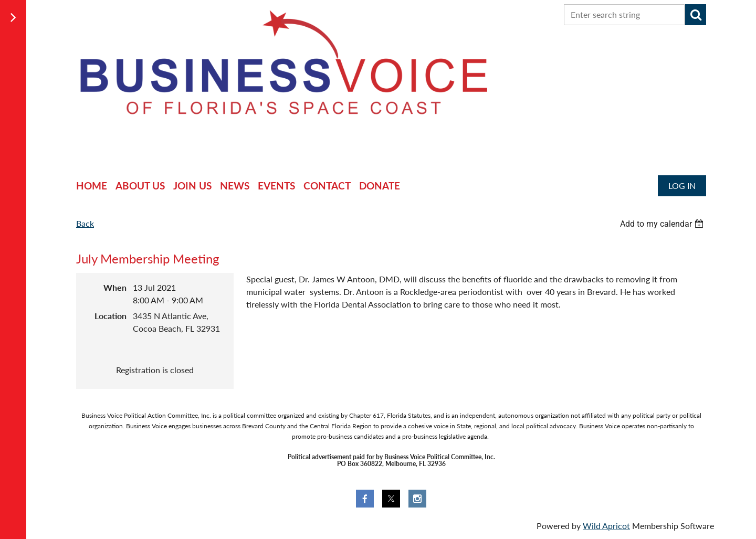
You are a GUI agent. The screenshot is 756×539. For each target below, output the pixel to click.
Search (696, 15)
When (115, 287)
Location (111, 316)
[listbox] (663, 224)
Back (85, 223)
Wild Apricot (606, 526)
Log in (682, 186)
